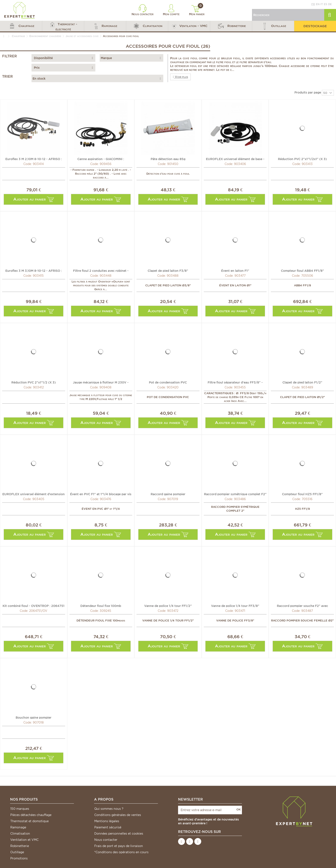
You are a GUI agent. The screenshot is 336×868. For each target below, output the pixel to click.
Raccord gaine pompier (168, 494)
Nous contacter (142, 10)
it (322, 4)
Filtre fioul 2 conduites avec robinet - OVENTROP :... (101, 271)
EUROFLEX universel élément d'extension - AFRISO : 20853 (34, 494)
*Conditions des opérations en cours (121, 852)
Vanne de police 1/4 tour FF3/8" (235, 606)
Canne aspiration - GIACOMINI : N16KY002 (101, 159)
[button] (21, 26)
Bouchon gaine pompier (34, 717)
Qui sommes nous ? (109, 809)
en (318, 4)
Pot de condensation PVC (168, 382)
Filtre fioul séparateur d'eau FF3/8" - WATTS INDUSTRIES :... (235, 382)
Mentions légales (107, 821)
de (330, 4)
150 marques (20, 809)
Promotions (19, 858)
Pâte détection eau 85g (168, 159)
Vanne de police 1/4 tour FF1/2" (168, 606)
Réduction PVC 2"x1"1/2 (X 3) (34, 382)
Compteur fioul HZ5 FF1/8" (302, 494)
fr (313, 4)
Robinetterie (20, 846)
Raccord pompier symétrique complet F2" (235, 494)
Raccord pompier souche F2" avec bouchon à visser (302, 606)
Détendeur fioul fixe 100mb (101, 606)
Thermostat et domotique (29, 821)
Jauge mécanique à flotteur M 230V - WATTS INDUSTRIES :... (101, 382)
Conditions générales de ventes (118, 815)
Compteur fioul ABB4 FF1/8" (302, 271)
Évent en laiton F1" (235, 271)
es (325, 4)
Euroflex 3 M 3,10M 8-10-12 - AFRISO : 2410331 (34, 271)
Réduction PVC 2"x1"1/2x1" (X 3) (302, 159)
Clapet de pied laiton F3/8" (168, 271)
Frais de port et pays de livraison (119, 846)
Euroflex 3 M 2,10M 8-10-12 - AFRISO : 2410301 (34, 159)
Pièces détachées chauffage (31, 815)
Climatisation (20, 834)
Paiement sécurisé (108, 827)
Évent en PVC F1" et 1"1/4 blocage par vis (101, 494)
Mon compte (171, 10)
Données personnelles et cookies (119, 834)
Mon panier (197, 10)
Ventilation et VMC (24, 840)
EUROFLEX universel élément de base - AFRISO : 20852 (235, 159)
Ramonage (18, 827)
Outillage (17, 852)
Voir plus (180, 77)
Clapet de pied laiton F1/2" (302, 382)
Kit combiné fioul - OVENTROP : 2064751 (34, 606)
